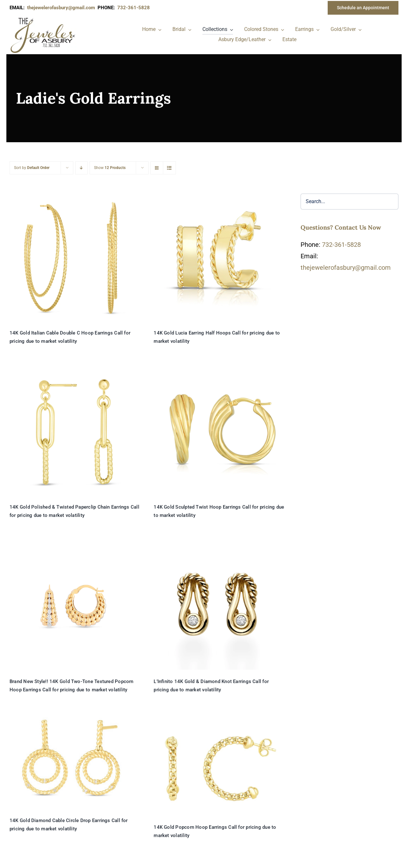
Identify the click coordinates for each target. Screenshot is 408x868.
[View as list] (169, 168)
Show (110, 168)
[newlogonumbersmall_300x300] (43, 19)
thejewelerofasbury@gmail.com (62, 8)
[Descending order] (81, 168)
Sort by (32, 168)
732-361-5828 (341, 245)
